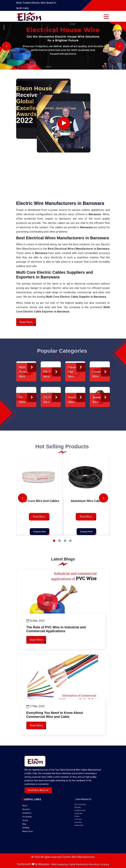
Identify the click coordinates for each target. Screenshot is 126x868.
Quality (33, 808)
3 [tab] (65, 541)
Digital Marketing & (79, 864)
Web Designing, (60, 864)
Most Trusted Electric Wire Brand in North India (36, 5)
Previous (6, 46)
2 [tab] (60, 541)
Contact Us (33, 805)
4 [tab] (70, 541)
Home (33, 802)
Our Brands (34, 807)
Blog (32, 810)
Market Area (34, 813)
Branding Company (99, 864)
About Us (33, 804)
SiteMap (33, 811)
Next (120, 46)
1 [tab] (54, 541)
